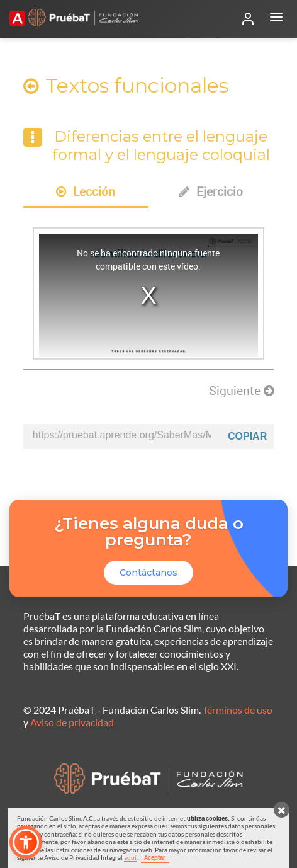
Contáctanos (148, 573)
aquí (130, 857)
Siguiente (241, 391)
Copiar (247, 436)
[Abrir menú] (276, 19)
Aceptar (155, 857)
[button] (26, 842)
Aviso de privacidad (72, 722)
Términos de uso (238, 710)
